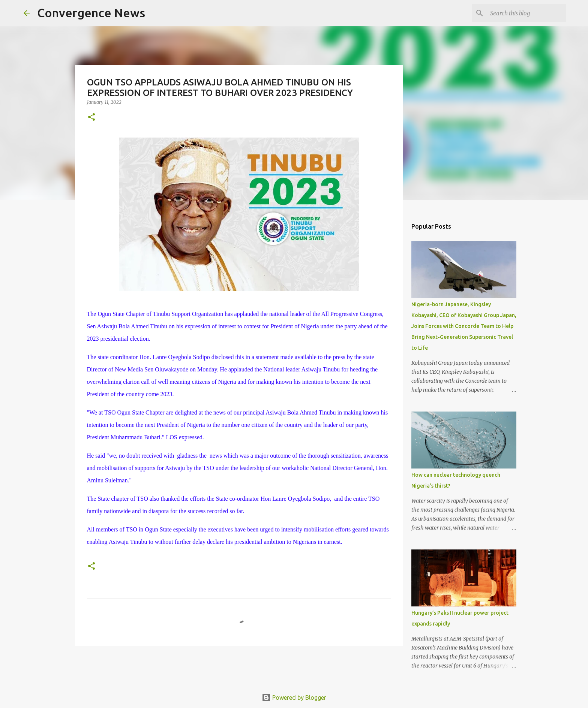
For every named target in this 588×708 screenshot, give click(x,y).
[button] (91, 118)
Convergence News (91, 13)
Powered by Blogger (294, 698)
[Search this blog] (526, 13)
